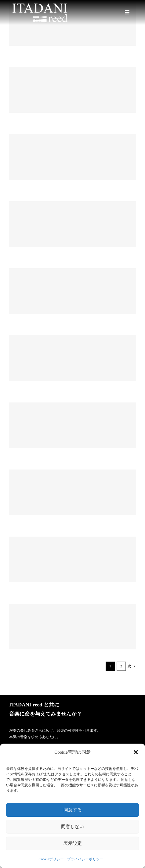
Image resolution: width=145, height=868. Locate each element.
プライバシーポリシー (85, 859)
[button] (136, 752)
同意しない (72, 826)
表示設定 (73, 843)
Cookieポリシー (51, 859)
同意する (73, 810)
